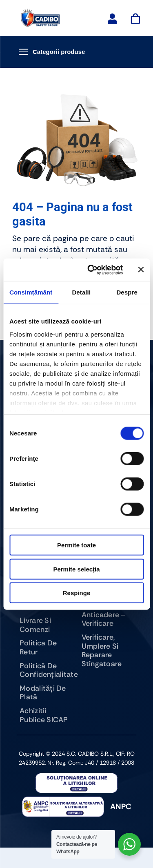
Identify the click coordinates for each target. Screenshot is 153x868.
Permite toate (76, 545)
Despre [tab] (127, 292)
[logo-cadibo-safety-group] (40, 12)
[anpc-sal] (63, 800)
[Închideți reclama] (141, 270)
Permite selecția (76, 569)
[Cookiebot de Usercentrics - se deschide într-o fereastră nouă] (91, 270)
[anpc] (76, 777)
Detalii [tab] (81, 292)
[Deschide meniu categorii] (76, 52)
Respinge (77, 593)
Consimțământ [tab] (31, 292)
